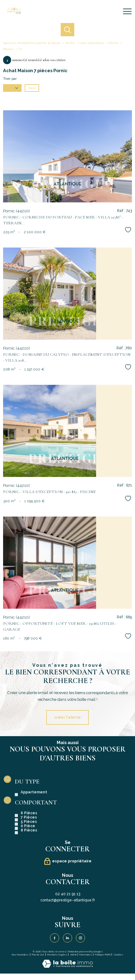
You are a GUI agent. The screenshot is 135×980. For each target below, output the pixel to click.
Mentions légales (57, 955)
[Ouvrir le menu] (127, 11)
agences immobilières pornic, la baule (32, 43)
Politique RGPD (103, 955)
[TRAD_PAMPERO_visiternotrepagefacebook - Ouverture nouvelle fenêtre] (55, 938)
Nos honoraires (20, 955)
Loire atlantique (92, 43)
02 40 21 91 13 (68, 894)
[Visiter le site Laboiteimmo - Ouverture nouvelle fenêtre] (67, 966)
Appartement (34, 820)
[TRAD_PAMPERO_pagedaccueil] (14, 12)
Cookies (119, 955)
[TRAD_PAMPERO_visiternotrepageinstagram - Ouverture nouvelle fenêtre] (80, 938)
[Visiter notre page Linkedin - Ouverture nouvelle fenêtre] (67, 938)
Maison (8, 49)
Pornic (114, 43)
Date (32, 88)
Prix (12, 88)
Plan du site (38, 955)
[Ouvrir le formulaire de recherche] (111, 12)
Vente (70, 43)
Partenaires (86, 955)
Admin (74, 955)
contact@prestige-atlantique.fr (68, 900)
